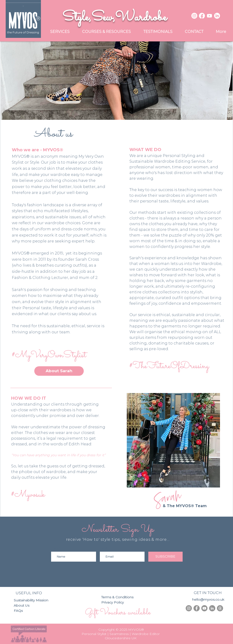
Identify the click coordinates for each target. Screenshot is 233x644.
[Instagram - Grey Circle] (189, 608)
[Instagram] (194, 16)
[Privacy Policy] (116, 603)
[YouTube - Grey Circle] (204, 608)
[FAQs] (20, 611)
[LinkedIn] (217, 16)
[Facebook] (202, 16)
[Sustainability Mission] (32, 600)
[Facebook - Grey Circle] (197, 608)
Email (103, 548)
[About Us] (24, 606)
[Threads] (220, 608)
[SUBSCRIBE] (165, 557)
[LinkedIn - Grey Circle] (212, 608)
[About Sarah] (59, 371)
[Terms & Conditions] (119, 597)
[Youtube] (209, 16)
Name (55, 548)
